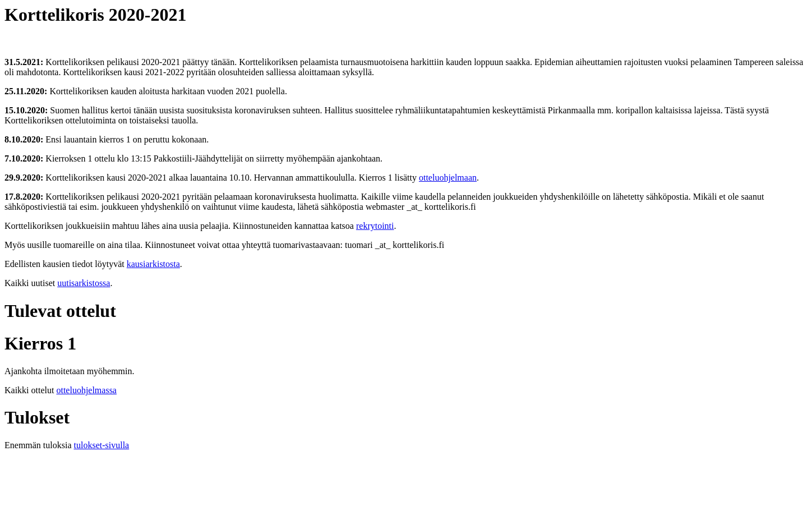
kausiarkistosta (153, 264)
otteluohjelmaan (448, 178)
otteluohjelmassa (86, 390)
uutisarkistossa (84, 283)
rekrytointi (375, 226)
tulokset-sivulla (102, 445)
